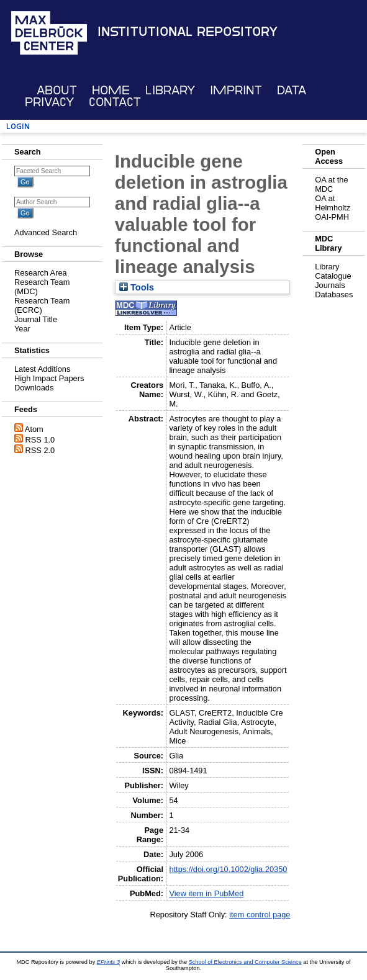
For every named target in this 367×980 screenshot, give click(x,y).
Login (18, 126)
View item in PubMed (206, 893)
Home (111, 90)
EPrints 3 (108, 962)
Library (170, 90)
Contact (115, 102)
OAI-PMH (332, 217)
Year (22, 329)
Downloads (34, 388)
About (57, 90)
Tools (137, 287)
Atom (34, 429)
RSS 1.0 (40, 440)
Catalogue (333, 276)
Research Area (41, 273)
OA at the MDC (331, 184)
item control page (260, 915)
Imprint (236, 90)
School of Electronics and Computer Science (245, 962)
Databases (334, 294)
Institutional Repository (188, 32)
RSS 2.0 (40, 450)
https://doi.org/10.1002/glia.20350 (228, 869)
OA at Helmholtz (333, 203)
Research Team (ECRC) (42, 305)
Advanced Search (46, 232)
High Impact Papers (49, 378)
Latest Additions (42, 369)
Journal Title (36, 319)
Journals (330, 285)
